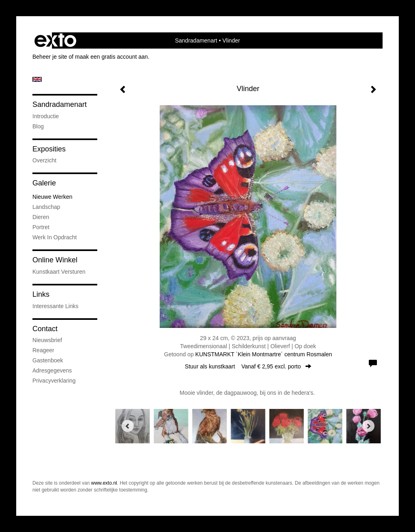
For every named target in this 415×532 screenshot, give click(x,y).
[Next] (368, 426)
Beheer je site (50, 57)
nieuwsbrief (47, 340)
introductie (46, 116)
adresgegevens (52, 370)
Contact (45, 329)
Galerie (44, 183)
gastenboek (48, 360)
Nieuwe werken (52, 197)
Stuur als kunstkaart (248, 366)
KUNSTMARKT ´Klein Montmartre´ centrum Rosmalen (264, 354)
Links (41, 294)
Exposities (49, 149)
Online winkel (55, 260)
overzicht (44, 160)
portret (41, 227)
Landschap (46, 207)
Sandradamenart (196, 40)
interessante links (56, 306)
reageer (43, 350)
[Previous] (128, 426)
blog (38, 126)
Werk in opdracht (55, 237)
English (37, 79)
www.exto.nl (104, 483)
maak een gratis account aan (111, 57)
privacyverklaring (54, 381)
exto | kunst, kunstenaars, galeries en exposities (55, 40)
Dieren (41, 217)
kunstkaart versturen (59, 272)
